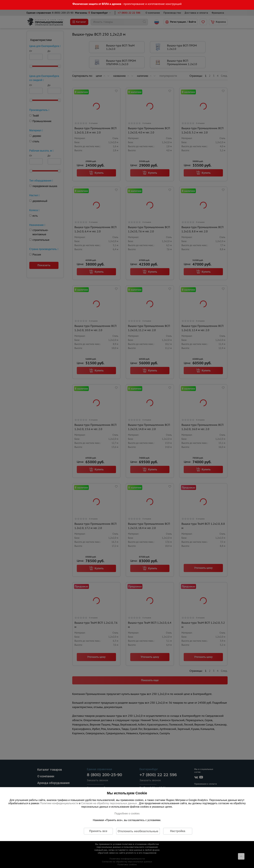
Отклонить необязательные (138, 831)
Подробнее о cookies (127, 813)
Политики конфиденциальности (59, 803)
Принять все (98, 831)
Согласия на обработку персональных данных (109, 803)
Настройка (178, 831)
